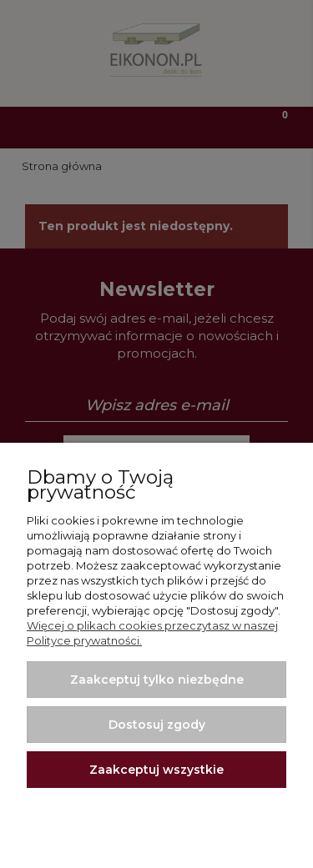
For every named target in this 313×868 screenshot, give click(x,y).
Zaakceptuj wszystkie (156, 770)
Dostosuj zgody (157, 725)
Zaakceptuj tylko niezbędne (157, 680)
